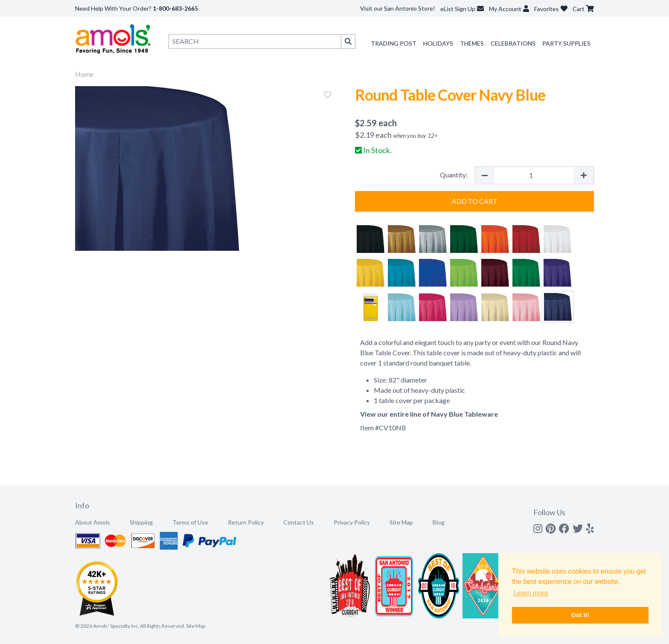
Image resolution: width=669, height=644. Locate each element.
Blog (439, 522)
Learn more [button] (531, 593)
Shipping (141, 522)
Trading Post (394, 43)
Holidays (438, 43)
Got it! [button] (580, 615)
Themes (472, 43)
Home (84, 74)
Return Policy (246, 522)
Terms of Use (190, 522)
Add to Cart (475, 201)
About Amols (93, 522)
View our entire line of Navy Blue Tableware (429, 414)
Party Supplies (566, 43)
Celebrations (513, 43)
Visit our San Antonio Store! (398, 8)
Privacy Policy (352, 522)
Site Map (401, 522)
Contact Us (299, 522)
